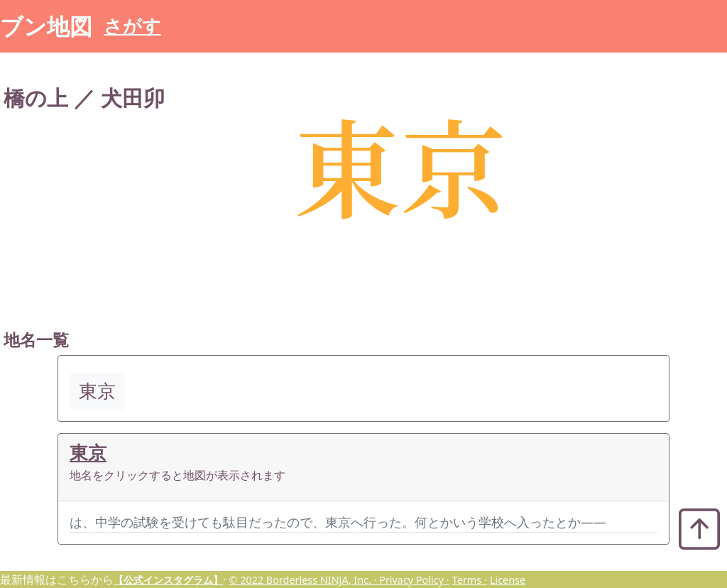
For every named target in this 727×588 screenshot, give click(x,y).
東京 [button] (97, 391)
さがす (132, 26)
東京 (88, 453)
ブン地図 (46, 26)
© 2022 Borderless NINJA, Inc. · (304, 580)
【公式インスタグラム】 (168, 580)
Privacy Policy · (414, 580)
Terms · (470, 580)
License (508, 580)
